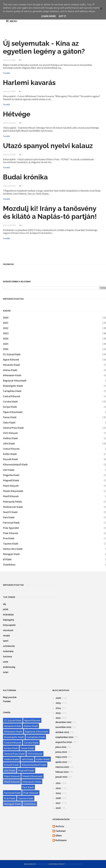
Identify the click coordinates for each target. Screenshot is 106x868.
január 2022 (61, 777)
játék (6, 609)
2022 (6, 328)
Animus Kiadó (10, 370)
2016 (58, 808)
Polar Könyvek (11, 533)
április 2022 (61, 762)
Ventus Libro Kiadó (13, 549)
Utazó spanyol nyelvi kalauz (48, 146)
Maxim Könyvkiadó (13, 491)
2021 (6, 323)
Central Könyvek (12, 396)
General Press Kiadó (13, 428)
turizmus (8, 657)
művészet (8, 630)
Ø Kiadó (7, 559)
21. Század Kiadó (12, 354)
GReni (59, 836)
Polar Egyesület (11, 528)
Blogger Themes (74, 864)
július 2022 (61, 747)
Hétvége (17, 114)
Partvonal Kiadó (11, 522)
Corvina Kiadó (10, 401)
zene (6, 662)
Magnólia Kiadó (11, 475)
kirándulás (8, 615)
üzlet (6, 672)
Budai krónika (25, 177)
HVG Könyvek (10, 433)
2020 (6, 317)
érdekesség (9, 667)
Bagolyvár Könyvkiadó (15, 380)
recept (6, 636)
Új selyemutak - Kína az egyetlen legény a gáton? (44, 47)
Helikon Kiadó (10, 438)
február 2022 (62, 772)
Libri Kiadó (9, 470)
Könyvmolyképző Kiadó (15, 464)
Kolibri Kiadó (10, 454)
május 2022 (61, 757)
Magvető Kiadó (11, 480)
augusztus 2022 (64, 742)
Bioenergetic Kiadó (13, 386)
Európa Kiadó (10, 407)
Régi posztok (10, 697)
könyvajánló (9, 625)
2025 (6, 344)
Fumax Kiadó (10, 417)
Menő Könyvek (11, 496)
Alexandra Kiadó (11, 365)
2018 (58, 798)
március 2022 (62, 767)
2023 (6, 333)
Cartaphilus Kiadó (12, 391)
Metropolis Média (12, 502)
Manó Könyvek (11, 486)
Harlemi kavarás (29, 83)
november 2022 (63, 727)
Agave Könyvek (11, 359)
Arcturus (60, 826)
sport (6, 641)
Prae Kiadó (9, 538)
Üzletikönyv (9, 564)
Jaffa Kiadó (9, 443)
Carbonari (61, 831)
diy (5, 604)
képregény (9, 620)
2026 (6, 349)
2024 (6, 338)
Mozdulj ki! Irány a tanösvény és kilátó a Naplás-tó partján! (50, 213)
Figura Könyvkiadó (13, 412)
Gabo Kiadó (9, 422)
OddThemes (42, 864)
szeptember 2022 (64, 737)
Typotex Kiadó (11, 543)
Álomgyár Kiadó (11, 554)
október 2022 (62, 732)
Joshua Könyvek (11, 449)
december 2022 (63, 722)
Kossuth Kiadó (10, 459)
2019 (58, 793)
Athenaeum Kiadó (12, 375)
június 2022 (61, 752)
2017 (58, 803)
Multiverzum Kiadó (13, 507)
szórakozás (9, 646)
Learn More (48, 16)
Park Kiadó (9, 517)
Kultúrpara (61, 840)
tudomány (8, 651)
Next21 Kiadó (10, 512)
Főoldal (7, 701)
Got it (62, 16)
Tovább (6, 73)
